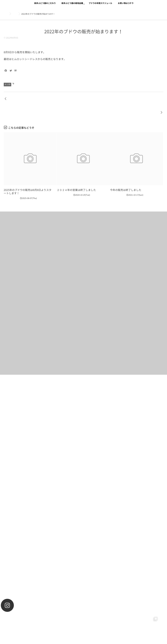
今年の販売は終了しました (126, 178)
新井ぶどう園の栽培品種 (72, 5)
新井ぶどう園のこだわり (45, 5)
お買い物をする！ (83, 410)
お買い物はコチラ (126, 5)
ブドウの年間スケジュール (101, 5)
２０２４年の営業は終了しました (76, 178)
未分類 (7, 85)
